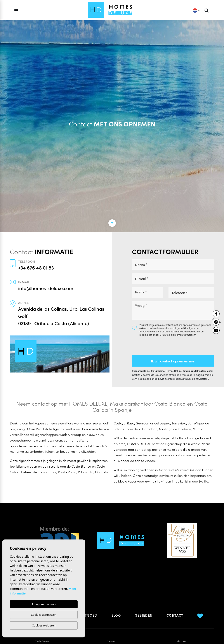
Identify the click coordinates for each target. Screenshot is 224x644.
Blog (116, 615)
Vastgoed (88, 615)
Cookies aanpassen (44, 615)
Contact (175, 615)
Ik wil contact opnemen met (173, 361)
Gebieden (144, 615)
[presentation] (155, 346)
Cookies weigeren (44, 625)
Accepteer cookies (44, 604)
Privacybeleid (148, 331)
